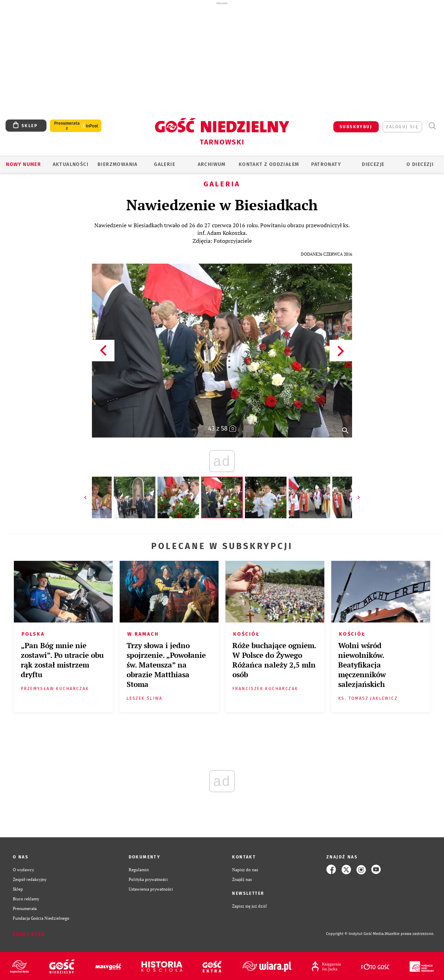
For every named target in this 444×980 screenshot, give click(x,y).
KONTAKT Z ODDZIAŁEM (269, 164)
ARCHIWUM (212, 164)
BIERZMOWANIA (118, 164)
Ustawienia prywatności (151, 889)
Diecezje (373, 164)
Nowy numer (23, 164)
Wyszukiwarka (432, 126)
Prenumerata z (67, 126)
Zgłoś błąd (29, 934)
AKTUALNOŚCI (71, 164)
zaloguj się (402, 127)
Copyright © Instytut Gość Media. (355, 934)
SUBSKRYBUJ (356, 127)
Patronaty (326, 164)
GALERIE (165, 164)
